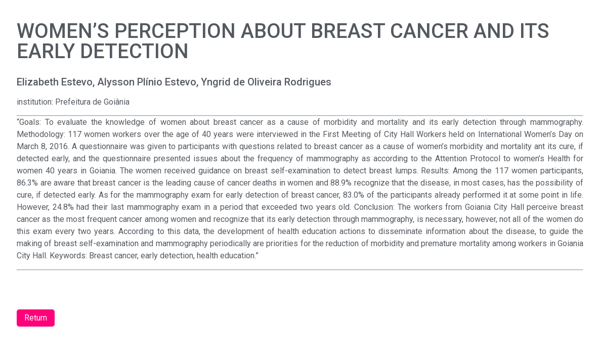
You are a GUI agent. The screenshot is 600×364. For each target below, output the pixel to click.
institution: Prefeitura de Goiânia (73, 102)
